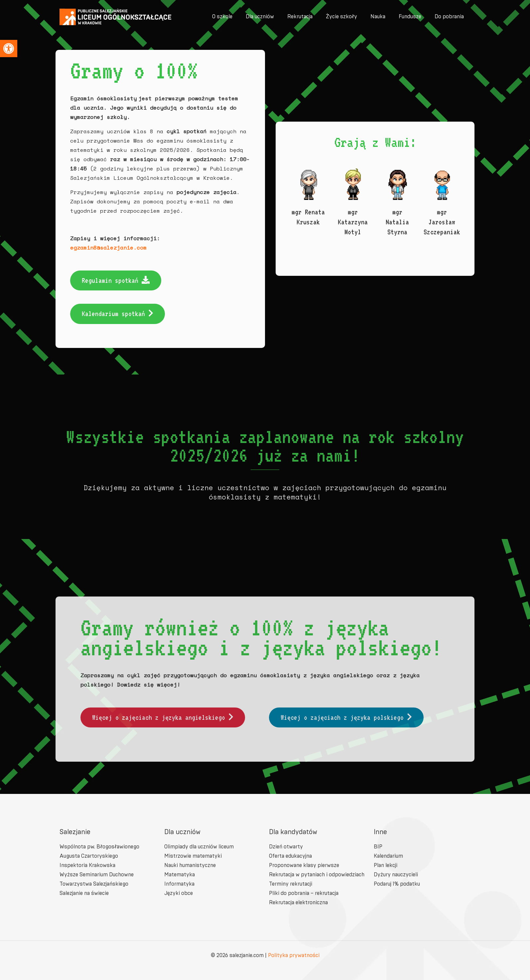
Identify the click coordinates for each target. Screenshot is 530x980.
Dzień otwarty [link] (286, 847)
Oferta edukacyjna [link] (290, 856)
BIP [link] (378, 847)
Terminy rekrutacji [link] (291, 884)
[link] (9, 49)
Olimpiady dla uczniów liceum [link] (199, 847)
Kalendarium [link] (388, 856)
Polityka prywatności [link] (294, 955)
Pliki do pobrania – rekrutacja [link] (304, 893)
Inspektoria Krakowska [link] (87, 865)
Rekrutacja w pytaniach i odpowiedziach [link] (317, 874)
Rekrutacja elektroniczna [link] (298, 902)
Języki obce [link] (179, 893)
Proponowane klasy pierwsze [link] (304, 865)
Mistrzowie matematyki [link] (193, 856)
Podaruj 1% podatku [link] (397, 884)
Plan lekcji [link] (386, 865)
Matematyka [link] (180, 874)
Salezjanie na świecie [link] (84, 893)
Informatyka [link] (179, 884)
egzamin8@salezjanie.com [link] (106, 248)
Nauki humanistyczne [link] (190, 865)
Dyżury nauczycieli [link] (396, 874)
